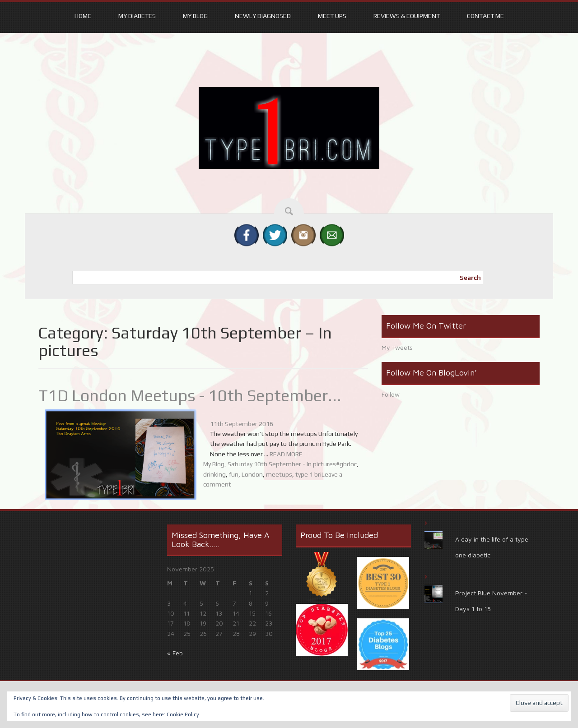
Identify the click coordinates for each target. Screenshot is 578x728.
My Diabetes (137, 16)
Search (470, 278)
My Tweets (397, 347)
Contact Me (485, 16)
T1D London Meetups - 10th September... (190, 395)
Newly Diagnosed (263, 16)
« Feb (175, 653)
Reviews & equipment (407, 16)
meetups (279, 474)
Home (83, 16)
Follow (391, 394)
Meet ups (332, 16)
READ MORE (286, 454)
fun (234, 474)
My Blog (195, 16)
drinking (214, 474)
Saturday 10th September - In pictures (282, 464)
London (252, 474)
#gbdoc (346, 464)
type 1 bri (308, 474)
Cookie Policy (183, 714)
